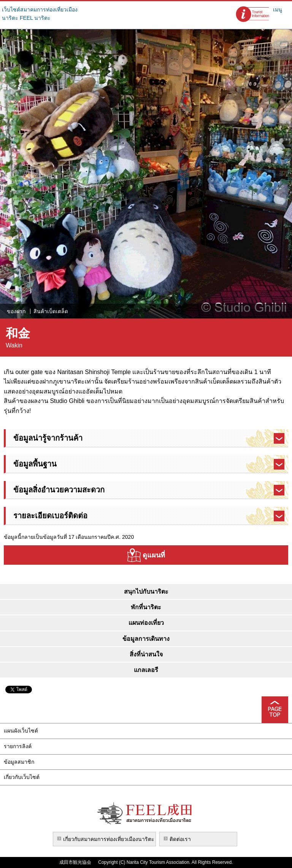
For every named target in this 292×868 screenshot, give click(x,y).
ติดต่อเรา (180, 839)
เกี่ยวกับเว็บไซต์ (22, 777)
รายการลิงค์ (18, 746)
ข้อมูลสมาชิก (19, 762)
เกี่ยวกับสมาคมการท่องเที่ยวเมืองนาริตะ (109, 839)
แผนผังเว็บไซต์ (21, 731)
